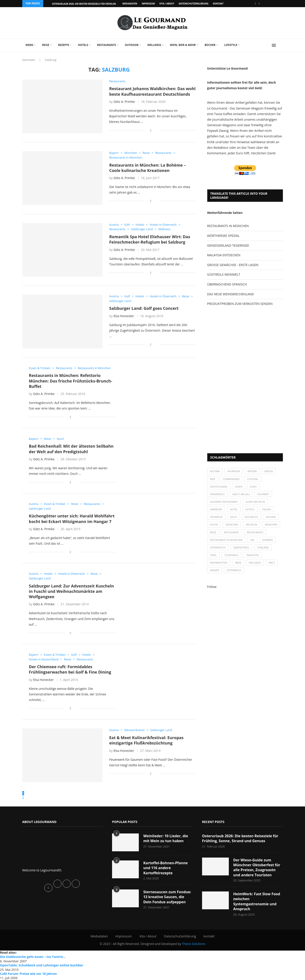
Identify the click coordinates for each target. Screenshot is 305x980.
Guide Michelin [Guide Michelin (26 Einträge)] (255, 502)
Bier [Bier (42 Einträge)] (213, 479)
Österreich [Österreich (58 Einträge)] (234, 570)
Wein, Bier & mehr (183, 45)
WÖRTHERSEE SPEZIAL (223, 236)
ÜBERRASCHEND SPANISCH (227, 284)
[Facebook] (255, 4)
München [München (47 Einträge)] (232, 525)
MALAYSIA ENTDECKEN (224, 255)
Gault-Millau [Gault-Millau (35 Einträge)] (241, 494)
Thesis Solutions (193, 944)
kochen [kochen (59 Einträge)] (271, 517)
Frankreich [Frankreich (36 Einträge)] (217, 494)
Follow (212, 587)
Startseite (29, 60)
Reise (46, 45)
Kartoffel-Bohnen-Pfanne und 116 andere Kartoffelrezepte (165, 868)
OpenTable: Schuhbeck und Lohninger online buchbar (42, 965)
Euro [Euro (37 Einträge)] (253, 487)
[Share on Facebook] (151, 130)
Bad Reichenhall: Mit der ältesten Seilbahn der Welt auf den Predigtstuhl (71, 449)
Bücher (210, 45)
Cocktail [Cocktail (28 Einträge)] (253, 479)
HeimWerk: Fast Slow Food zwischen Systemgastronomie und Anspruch (257, 901)
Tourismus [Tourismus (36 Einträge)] (231, 555)
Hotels (83, 45)
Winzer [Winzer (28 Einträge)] (215, 570)
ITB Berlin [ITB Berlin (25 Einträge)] (216, 517)
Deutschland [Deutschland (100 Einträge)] (219, 487)
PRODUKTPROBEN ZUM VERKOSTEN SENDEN (240, 304)
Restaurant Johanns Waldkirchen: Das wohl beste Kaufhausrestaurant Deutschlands (152, 91)
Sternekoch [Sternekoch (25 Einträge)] (218, 547)
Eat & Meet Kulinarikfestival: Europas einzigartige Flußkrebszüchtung (146, 740)
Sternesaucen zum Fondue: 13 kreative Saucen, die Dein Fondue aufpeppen (167, 897)
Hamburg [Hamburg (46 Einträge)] (216, 509)
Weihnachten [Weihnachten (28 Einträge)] (219, 563)
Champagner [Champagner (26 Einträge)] (231, 479)
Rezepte (64, 45)
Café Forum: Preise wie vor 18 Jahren (28, 974)
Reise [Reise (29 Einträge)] (213, 532)
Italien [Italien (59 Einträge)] (267, 509)
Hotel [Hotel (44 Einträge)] (234, 509)
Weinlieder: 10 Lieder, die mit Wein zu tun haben (166, 838)
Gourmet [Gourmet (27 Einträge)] (263, 494)
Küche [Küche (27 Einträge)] (214, 525)
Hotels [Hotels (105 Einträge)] (250, 509)
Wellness (154, 45)
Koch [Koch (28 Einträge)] (233, 517)
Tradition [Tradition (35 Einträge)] (252, 555)
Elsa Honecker (124, 316)
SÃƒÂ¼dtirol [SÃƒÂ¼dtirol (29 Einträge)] (241, 547)
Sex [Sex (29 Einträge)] (253, 540)
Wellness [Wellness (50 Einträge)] (255, 563)
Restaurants (106, 45)
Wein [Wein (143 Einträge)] (238, 563)
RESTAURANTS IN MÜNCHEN (228, 226)
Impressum (148, 4)
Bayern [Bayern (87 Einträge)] (252, 471)
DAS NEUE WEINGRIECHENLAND (231, 294)
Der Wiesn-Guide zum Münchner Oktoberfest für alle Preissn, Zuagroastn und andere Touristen (257, 867)
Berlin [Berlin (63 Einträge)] (269, 471)
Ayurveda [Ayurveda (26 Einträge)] (234, 471)
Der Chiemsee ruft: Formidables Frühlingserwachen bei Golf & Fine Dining (70, 669)
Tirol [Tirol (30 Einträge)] (213, 555)
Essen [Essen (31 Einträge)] (239, 487)
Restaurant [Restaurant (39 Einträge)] (231, 532)
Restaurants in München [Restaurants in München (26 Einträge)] (226, 540)
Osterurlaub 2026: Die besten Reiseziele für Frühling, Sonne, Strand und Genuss (240, 838)
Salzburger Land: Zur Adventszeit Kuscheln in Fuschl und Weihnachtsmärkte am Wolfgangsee (72, 591)
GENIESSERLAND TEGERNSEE (228, 245)
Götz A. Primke (124, 102)
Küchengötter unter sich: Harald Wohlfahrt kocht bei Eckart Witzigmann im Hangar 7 (72, 519)
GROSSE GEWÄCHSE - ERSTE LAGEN (233, 265)
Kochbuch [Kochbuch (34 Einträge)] (251, 517)
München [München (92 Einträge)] (271, 525)
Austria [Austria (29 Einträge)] (215, 471)
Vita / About (167, 4)
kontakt (218, 4)
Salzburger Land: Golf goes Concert (144, 308)
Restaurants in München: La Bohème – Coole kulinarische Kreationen (147, 168)
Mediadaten (130, 4)
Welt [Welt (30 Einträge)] (272, 563)
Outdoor (132, 45)
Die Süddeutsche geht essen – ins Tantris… (33, 957)
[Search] (281, 45)
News (30, 45)
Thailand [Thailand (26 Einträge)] (263, 547)
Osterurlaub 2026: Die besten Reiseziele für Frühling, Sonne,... (90, 4)
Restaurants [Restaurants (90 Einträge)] (255, 532)
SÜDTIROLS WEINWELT (224, 274)
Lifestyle (231, 45)
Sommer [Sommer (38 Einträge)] (267, 540)
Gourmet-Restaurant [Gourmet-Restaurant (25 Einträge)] (224, 502)
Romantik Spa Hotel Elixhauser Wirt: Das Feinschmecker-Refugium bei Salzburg (150, 239)
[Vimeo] (259, 4)
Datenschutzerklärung (193, 4)
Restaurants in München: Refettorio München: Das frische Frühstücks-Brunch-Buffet (71, 381)
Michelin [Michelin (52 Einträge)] (251, 525)
